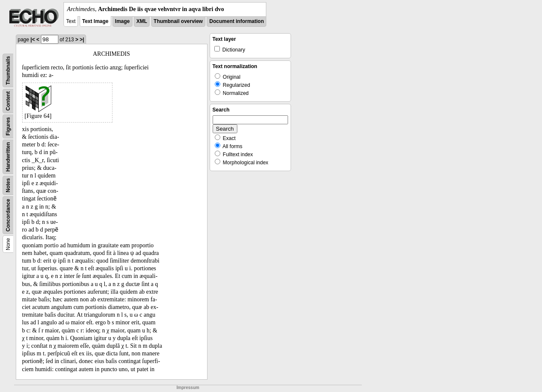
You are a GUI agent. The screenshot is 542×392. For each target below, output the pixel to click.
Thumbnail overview (178, 21)
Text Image (95, 21)
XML (142, 21)
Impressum (188, 388)
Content (8, 101)
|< (33, 40)
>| (82, 40)
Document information (236, 21)
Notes (8, 185)
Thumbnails (8, 70)
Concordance (8, 215)
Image (123, 21)
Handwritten (8, 157)
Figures (8, 126)
